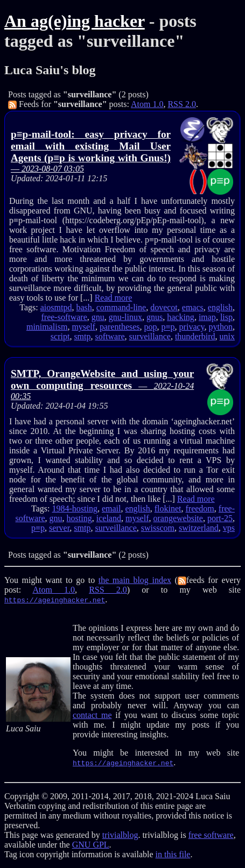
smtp (82, 336)
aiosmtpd (56, 307)
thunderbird (195, 336)
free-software (64, 317)
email (111, 508)
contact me (92, 715)
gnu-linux (125, 317)
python (221, 327)
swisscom (158, 528)
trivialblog (120, 835)
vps (229, 528)
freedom (200, 508)
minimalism (47, 327)
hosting (79, 518)
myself (83, 327)
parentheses (120, 327)
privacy (192, 327)
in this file (173, 854)
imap (207, 317)
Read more (114, 298)
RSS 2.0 (181, 104)
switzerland (199, 528)
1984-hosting (75, 508)
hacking (181, 317)
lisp (226, 317)
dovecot (164, 307)
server (59, 528)
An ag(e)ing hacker (75, 21)
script (60, 336)
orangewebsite (178, 518)
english (220, 307)
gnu (98, 317)
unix (227, 336)
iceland (109, 518)
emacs (193, 307)
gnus (155, 317)
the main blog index (135, 580)
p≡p (168, 327)
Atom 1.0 (147, 104)
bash (84, 307)
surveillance (150, 336)
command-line (121, 307)
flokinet (168, 508)
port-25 (220, 518)
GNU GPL (91, 845)
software (110, 336)
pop (151, 327)
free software (211, 835)
